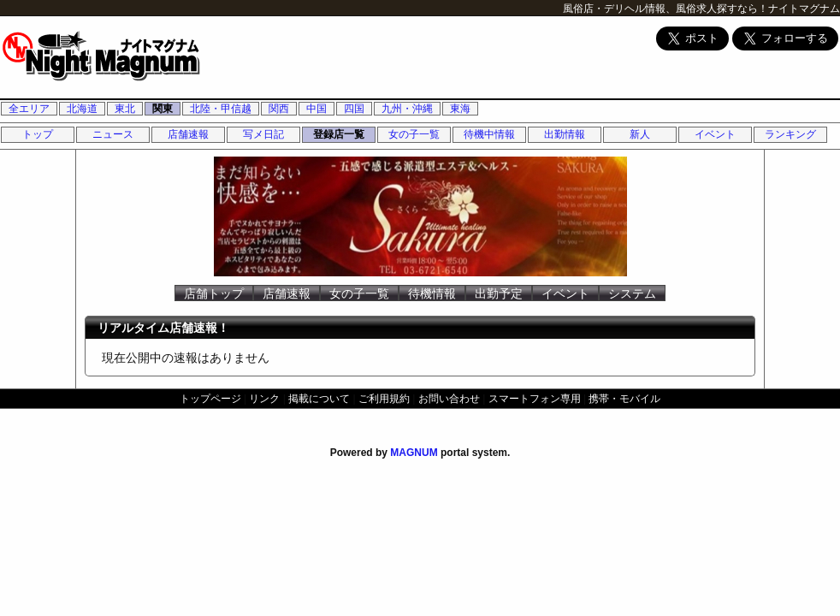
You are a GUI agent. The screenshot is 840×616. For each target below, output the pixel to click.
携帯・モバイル (624, 399)
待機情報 (432, 293)
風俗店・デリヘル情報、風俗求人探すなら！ (665, 9)
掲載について (319, 399)
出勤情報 (565, 134)
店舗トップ (214, 293)
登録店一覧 (339, 134)
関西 (279, 109)
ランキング (790, 134)
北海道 (82, 109)
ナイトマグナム (804, 9)
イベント (715, 134)
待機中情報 (489, 134)
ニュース (113, 134)
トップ (38, 134)
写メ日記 (263, 134)
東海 (460, 109)
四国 (354, 109)
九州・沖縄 (407, 109)
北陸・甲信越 (221, 109)
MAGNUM (414, 453)
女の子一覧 (414, 134)
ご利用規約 (384, 399)
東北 (125, 109)
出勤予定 (499, 293)
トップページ (210, 399)
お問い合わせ (449, 399)
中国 (316, 109)
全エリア (29, 109)
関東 (163, 109)
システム (632, 293)
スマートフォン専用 (535, 399)
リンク (264, 399)
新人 (640, 134)
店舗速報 (188, 134)
